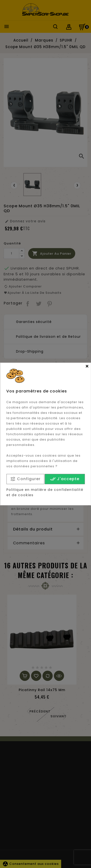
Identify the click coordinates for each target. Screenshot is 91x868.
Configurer (25, 479)
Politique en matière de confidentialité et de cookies (45, 493)
